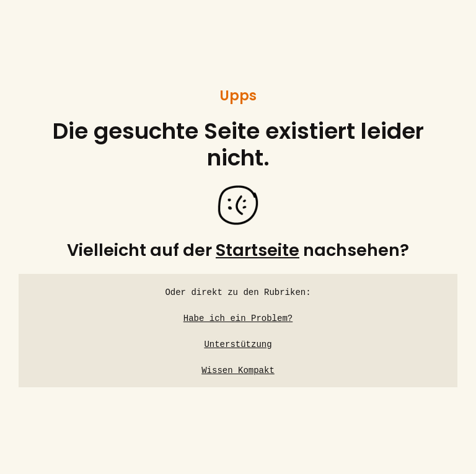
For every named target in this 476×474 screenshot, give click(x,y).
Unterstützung (238, 345)
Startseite (258, 250)
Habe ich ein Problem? (238, 319)
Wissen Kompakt (238, 371)
